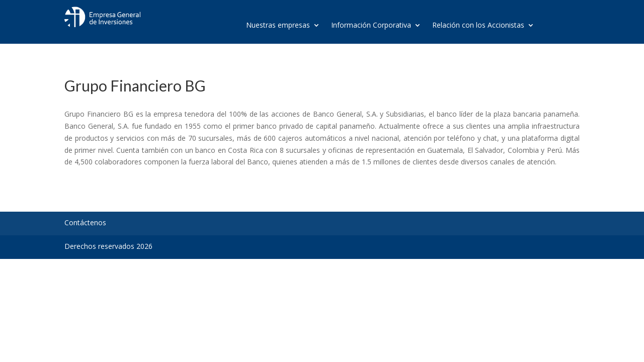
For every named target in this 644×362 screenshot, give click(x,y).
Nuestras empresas (278, 26)
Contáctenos (85, 222)
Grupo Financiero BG (135, 85)
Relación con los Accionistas (478, 26)
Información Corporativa (371, 26)
